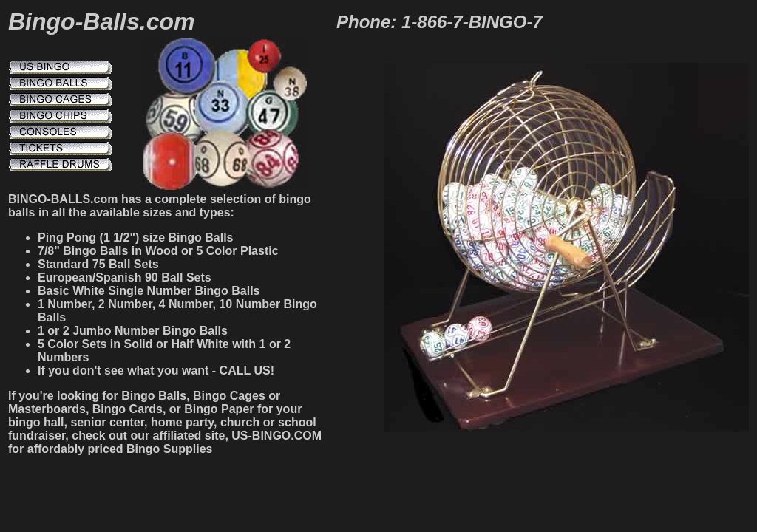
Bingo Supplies (169, 449)
